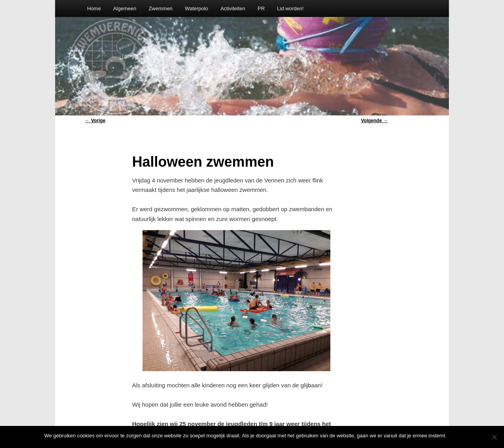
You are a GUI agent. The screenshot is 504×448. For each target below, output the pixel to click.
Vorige (95, 121)
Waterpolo (197, 8)
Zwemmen (160, 8)
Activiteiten (233, 8)
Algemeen (125, 8)
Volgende (374, 121)
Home (94, 8)
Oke (455, 436)
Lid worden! (290, 8)
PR (261, 8)
